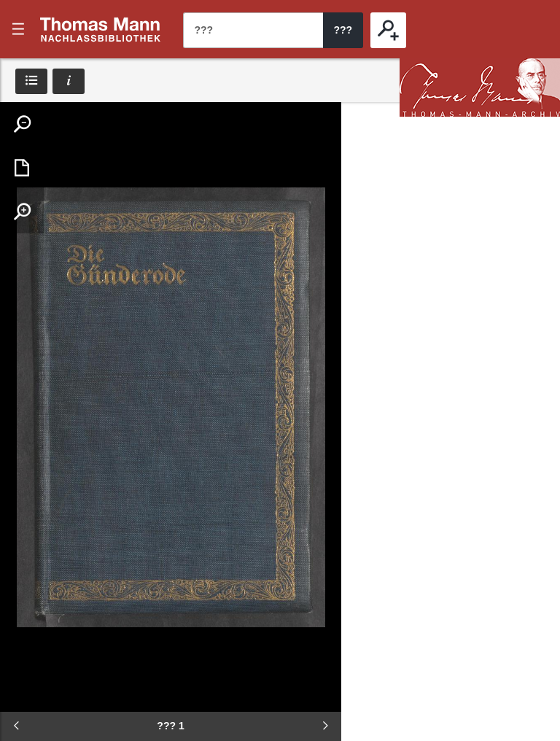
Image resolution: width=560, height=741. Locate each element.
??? (101, 29)
